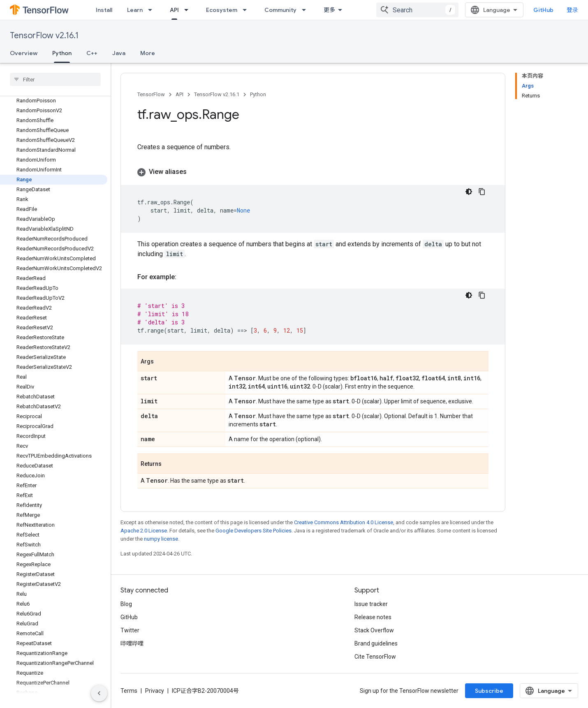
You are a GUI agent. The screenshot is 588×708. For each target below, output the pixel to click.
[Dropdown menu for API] (189, 10)
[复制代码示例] (482, 192)
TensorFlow (151, 94)
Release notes (373, 617)
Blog (126, 604)
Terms (129, 691)
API (179, 94)
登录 (572, 10)
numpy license (161, 539)
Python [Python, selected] (62, 53)
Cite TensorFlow (375, 657)
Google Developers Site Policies (253, 531)
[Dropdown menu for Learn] (153, 10)
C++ (92, 53)
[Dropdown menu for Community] (306, 10)
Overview (24, 53)
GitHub (543, 10)
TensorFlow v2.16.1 (44, 36)
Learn (135, 10)
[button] (313, 172)
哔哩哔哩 (132, 643)
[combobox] (417, 10)
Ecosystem (222, 10)
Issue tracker (371, 604)
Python (258, 94)
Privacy (155, 691)
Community (280, 10)
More (148, 53)
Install (104, 10)
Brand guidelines (376, 643)
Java (119, 53)
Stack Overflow (374, 630)
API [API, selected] (174, 10)
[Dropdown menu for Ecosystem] (247, 10)
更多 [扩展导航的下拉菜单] (329, 10)
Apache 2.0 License (144, 531)
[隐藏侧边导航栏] (99, 693)
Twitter (130, 630)
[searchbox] (55, 79)
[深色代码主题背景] (469, 192)
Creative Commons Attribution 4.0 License (344, 522)
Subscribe (489, 691)
